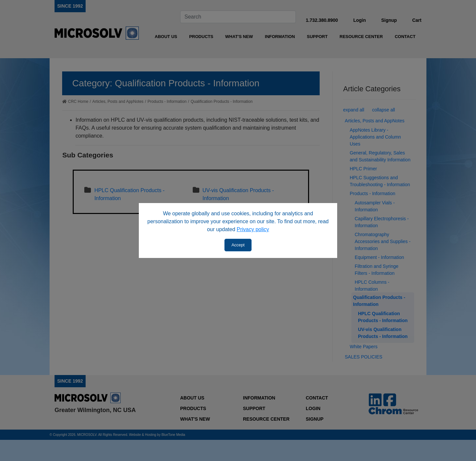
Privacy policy (253, 229)
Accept (238, 245)
